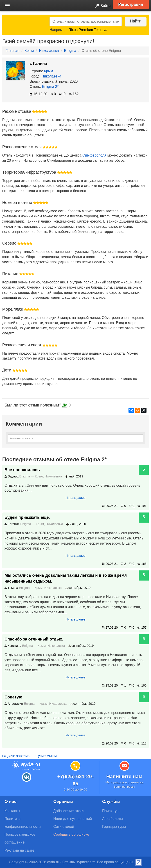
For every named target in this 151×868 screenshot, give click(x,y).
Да (65, 405)
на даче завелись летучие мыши (29, 756)
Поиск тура (111, 811)
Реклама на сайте (19, 850)
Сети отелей (64, 827)
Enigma (70, 51)
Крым (29, 51)
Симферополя (94, 155)
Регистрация (131, 4)
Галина (38, 64)
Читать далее (75, 498)
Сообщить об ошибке (71, 834)
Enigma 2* (50, 87)
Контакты (12, 811)
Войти (101, 6)
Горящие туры (114, 827)
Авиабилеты (113, 819)
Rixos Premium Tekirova (88, 30)
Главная (12, 51)
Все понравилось (22, 470)
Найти (135, 21)
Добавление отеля (69, 811)
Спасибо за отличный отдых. (34, 639)
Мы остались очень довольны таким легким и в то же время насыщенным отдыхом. (66, 578)
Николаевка (49, 51)
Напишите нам (124, 776)
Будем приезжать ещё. (27, 517)
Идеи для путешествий (73, 819)
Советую (13, 697)
